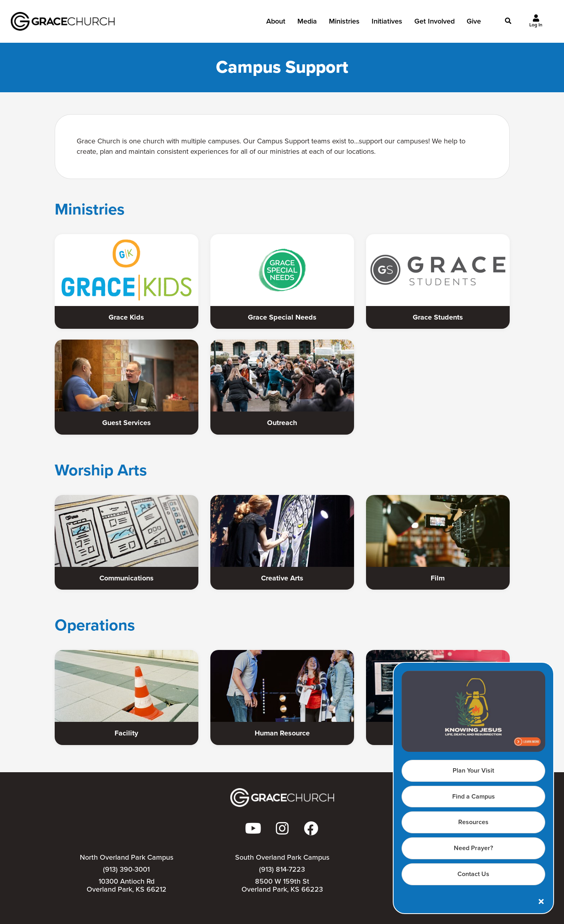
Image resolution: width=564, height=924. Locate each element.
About (276, 24)
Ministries (344, 24)
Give (474, 24)
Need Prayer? (473, 848)
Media (307, 24)
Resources (473, 822)
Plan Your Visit (473, 770)
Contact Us (473, 874)
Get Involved (434, 24)
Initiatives (387, 24)
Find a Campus (474, 796)
